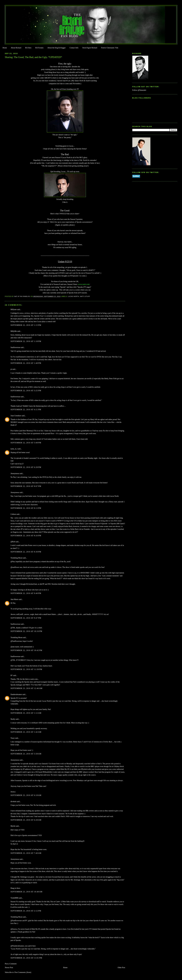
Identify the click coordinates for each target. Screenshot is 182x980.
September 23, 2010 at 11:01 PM (26, 958)
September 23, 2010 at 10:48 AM (26, 892)
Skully (13, 719)
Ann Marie (14, 599)
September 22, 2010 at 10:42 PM (26, 650)
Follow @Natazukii (139, 90)
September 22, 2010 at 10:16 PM (26, 631)
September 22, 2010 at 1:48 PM (26, 363)
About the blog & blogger (56, 48)
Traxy (13, 738)
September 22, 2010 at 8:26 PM (26, 536)
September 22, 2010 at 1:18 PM (26, 341)
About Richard (16, 48)
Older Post (121, 968)
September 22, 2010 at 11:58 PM (26, 669)
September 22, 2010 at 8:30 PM (26, 552)
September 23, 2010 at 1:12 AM (26, 713)
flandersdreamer (16, 694)
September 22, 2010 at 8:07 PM (26, 486)
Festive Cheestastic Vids (110, 48)
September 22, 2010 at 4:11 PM (26, 410)
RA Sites (28, 48)
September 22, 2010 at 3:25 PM (26, 391)
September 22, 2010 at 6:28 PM (26, 467)
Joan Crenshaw (16, 416)
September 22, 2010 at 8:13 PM (26, 508)
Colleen (13, 514)
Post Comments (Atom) (23, 972)
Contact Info (74, 48)
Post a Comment (11, 964)
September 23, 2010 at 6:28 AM (26, 820)
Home (5, 48)
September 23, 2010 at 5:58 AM (26, 754)
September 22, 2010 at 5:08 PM (26, 443)
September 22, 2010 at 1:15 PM (26, 325)
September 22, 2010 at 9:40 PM (26, 593)
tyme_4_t (14, 449)
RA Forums (39, 48)
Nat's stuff (85, 296)
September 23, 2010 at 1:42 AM (26, 732)
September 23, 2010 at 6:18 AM (26, 795)
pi (11, 369)
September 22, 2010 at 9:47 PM (26, 618)
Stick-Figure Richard (90, 48)
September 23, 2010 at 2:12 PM (26, 911)
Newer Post (9, 968)
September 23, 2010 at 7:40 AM (26, 853)
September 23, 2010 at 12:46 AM (26, 688)
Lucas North (73, 296)
